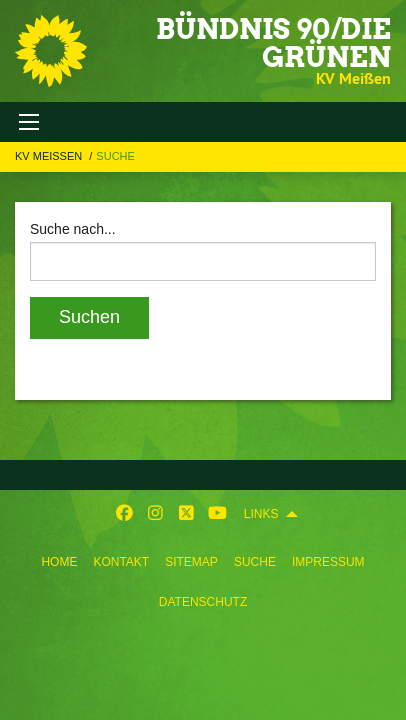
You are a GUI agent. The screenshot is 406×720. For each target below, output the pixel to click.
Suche (255, 562)
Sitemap (191, 562)
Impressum (328, 562)
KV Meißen (50, 156)
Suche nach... (73, 229)
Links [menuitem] (261, 514)
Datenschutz (203, 602)
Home (59, 562)
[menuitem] (59, 558)
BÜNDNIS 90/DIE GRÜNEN (273, 43)
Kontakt (121, 562)
